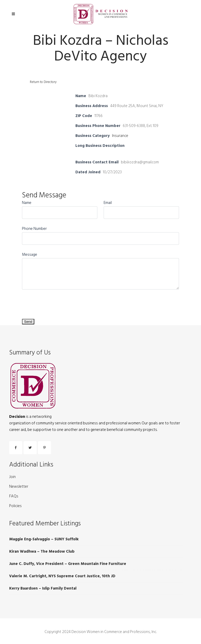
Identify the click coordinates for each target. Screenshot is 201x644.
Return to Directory (43, 82)
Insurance (120, 136)
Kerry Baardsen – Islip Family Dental (43, 588)
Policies (15, 506)
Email (108, 203)
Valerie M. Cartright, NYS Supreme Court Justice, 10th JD (62, 576)
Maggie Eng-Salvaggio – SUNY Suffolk (44, 539)
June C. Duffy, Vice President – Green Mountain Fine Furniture (68, 564)
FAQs (14, 496)
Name (27, 203)
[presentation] (62, 302)
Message (30, 255)
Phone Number (34, 229)
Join (12, 477)
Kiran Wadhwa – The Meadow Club (42, 551)
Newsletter (19, 487)
